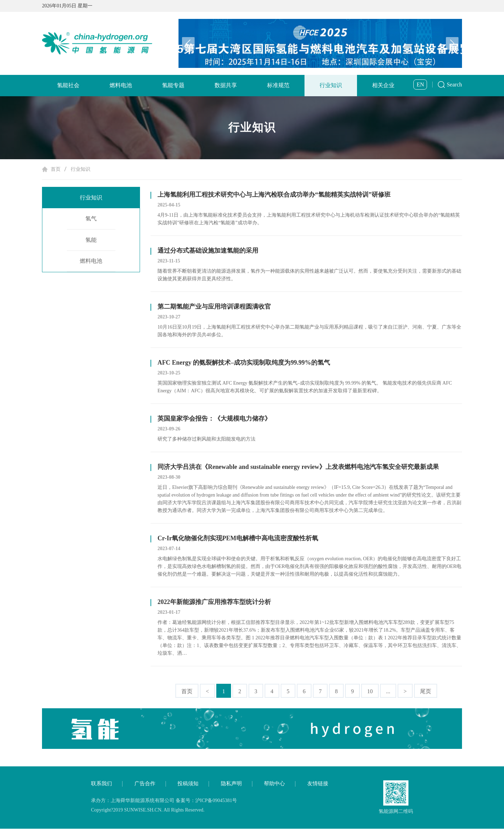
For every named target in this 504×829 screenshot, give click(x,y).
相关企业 (383, 85)
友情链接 (318, 784)
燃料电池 (121, 85)
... (388, 691)
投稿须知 (188, 784)
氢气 (91, 219)
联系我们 (101, 784)
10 (370, 691)
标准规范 (278, 85)
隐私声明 (231, 784)
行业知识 (331, 85)
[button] (452, 43)
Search (454, 85)
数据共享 (226, 85)
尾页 (426, 691)
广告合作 (145, 784)
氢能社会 (68, 85)
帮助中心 (274, 784)
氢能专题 (173, 85)
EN (420, 85)
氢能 (91, 240)
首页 (56, 169)
